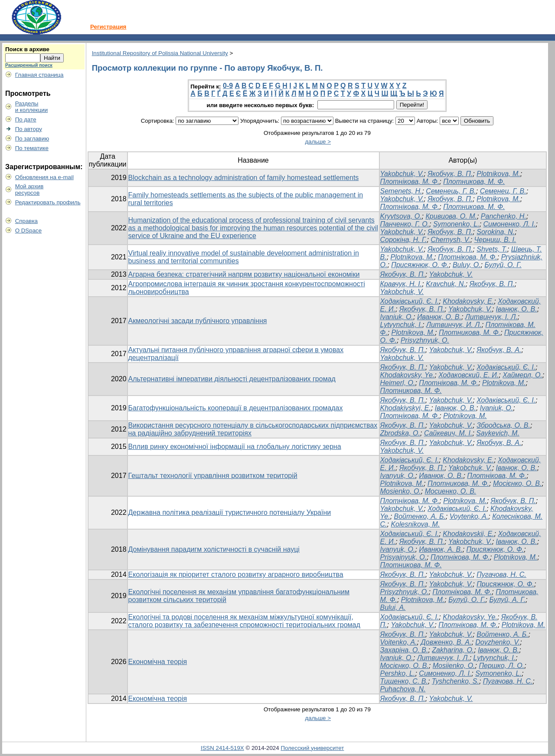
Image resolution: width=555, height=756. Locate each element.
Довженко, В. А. (446, 642)
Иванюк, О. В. (439, 317)
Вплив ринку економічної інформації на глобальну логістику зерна (235, 447)
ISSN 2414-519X (222, 748)
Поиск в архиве (27, 49)
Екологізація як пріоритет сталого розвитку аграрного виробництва (236, 574)
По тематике (32, 148)
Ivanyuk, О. (398, 476)
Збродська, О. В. (503, 425)
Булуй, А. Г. (507, 600)
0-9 (228, 86)
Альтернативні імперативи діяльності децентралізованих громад (232, 379)
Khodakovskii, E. (468, 534)
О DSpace (29, 231)
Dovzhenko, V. (498, 642)
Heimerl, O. (398, 383)
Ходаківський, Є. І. (410, 301)
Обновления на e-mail (44, 177)
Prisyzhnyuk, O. (425, 340)
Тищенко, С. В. (404, 681)
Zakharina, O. (453, 650)
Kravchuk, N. (446, 284)
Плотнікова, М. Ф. (410, 182)
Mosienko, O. (401, 491)
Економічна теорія (158, 662)
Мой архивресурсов (29, 190)
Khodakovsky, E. (468, 301)
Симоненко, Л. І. (510, 224)
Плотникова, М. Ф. (474, 182)
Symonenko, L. (456, 224)
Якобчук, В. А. (499, 350)
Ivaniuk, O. (397, 317)
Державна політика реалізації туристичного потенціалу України (230, 512)
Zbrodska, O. (400, 433)
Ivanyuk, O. (398, 549)
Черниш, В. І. (495, 240)
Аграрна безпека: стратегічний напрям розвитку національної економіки (244, 274)
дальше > (318, 142)
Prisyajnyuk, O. (404, 557)
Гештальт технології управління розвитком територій (213, 476)
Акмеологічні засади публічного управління (198, 321)
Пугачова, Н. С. (501, 574)
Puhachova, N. (403, 689)
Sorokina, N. (496, 232)
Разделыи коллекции (32, 107)
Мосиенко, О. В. (451, 491)
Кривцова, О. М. (451, 216)
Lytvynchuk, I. (402, 325)
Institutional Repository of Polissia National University (160, 53)
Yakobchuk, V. (402, 174)
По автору (29, 129)
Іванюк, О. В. (517, 309)
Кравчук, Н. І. (401, 284)
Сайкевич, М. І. (448, 433)
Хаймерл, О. (522, 375)
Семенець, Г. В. (451, 191)
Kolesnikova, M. (415, 524)
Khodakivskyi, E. (406, 408)
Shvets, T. (492, 249)
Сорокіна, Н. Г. (404, 240)
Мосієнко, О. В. (517, 483)
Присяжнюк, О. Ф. (420, 265)
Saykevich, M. (498, 433)
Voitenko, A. (399, 642)
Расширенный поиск (29, 65)
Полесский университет (312, 748)
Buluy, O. (467, 265)
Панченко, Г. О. (405, 224)
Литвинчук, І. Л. (491, 317)
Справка (26, 221)
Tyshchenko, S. (455, 681)
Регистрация (108, 27)
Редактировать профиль (48, 202)
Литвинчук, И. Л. (454, 325)
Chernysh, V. (450, 240)
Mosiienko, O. (454, 666)
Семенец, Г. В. (503, 191)
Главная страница (39, 75)
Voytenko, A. (469, 516)
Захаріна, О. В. (404, 650)
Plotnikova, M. (498, 174)
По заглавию (32, 139)
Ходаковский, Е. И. (468, 375)
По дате (26, 119)
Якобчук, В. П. (450, 174)
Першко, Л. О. (501, 666)
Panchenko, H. (504, 216)
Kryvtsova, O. (401, 216)
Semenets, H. (401, 191)
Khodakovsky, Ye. (408, 375)
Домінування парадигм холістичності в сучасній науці (214, 549)
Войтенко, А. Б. (420, 516)
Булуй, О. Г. (503, 265)
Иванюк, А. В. (441, 549)
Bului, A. (393, 607)
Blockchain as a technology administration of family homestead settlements (244, 178)
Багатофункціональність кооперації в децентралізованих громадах (236, 408)
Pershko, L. (398, 673)
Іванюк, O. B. (455, 408)
